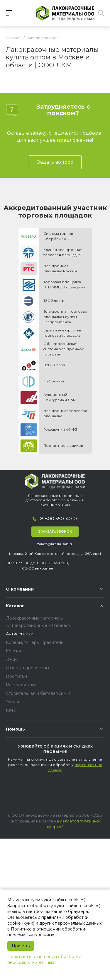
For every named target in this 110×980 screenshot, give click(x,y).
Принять (21, 946)
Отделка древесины (27, 668)
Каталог (15, 606)
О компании (20, 589)
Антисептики (20, 634)
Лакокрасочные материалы (35, 618)
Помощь (15, 729)
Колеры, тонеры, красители (35, 642)
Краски (13, 651)
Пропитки (16, 676)
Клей (11, 710)
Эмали (12, 702)
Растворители (21, 685)
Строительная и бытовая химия (39, 693)
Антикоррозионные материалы (39, 625)
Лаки (11, 659)
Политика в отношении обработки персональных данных (44, 960)
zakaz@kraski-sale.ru (55, 544)
